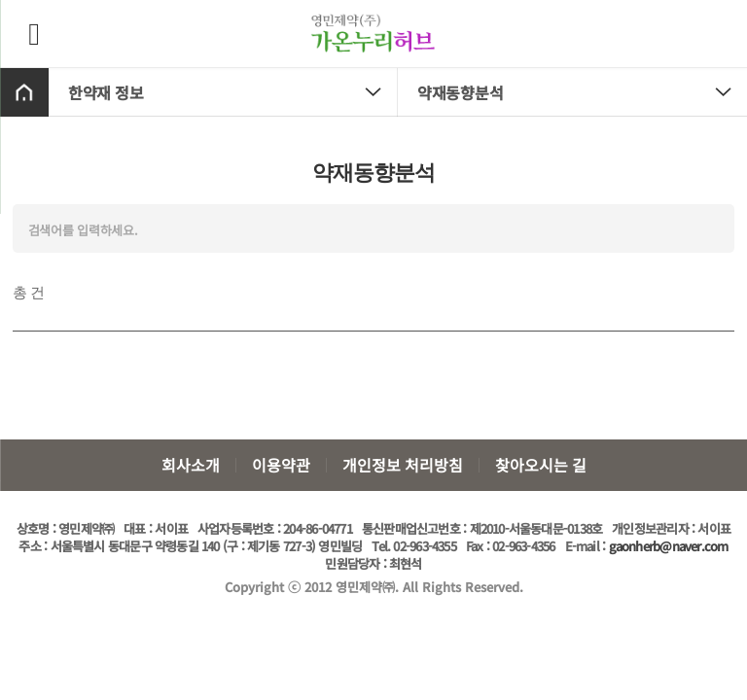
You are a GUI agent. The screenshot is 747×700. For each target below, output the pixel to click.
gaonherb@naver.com (669, 546)
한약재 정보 (232, 92)
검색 (710, 228)
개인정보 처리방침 (403, 465)
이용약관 (281, 465)
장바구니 (715, 32)
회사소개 (191, 465)
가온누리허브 (373, 35)
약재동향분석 (582, 92)
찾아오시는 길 (541, 465)
